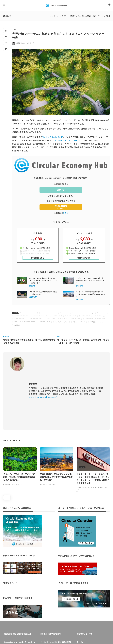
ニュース (58, 16)
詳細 (53, 618)
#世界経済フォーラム (95, 322)
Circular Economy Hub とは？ (61, 637)
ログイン (61, 190)
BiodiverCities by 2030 (53, 137)
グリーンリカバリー (49, 416)
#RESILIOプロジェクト (101, 316)
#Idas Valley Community (40, 316)
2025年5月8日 (14, 433)
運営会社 (79, 637)
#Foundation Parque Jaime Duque (84, 313)
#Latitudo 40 (56, 316)
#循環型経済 (17, 325)
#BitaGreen (65, 313)
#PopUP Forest (85, 316)
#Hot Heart (102, 313)
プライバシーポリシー (92, 637)
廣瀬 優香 (19, 43)
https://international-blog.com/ (43, 371)
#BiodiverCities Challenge (49, 313)
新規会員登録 (61, 207)
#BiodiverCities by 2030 (29, 313)
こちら (66, 213)
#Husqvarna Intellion (21, 316)
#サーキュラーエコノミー (61, 322)
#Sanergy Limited (19, 319)
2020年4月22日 (50, 433)
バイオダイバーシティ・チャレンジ (68, 141)
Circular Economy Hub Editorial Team (88, 436)
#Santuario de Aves (36, 319)
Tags (15, 313)
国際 (65, 16)
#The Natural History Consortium (24, 322)
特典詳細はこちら (38, 258)
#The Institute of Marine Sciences (95, 319)
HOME (51, 16)
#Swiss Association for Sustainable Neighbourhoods (63, 319)
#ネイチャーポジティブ (79, 322)
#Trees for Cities (45, 322)
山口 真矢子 (7, 433)
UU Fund (67, 596)
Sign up (105, 610)
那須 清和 (43, 433)
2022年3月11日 (26, 43)
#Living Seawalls (71, 316)
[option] (20, 415)
